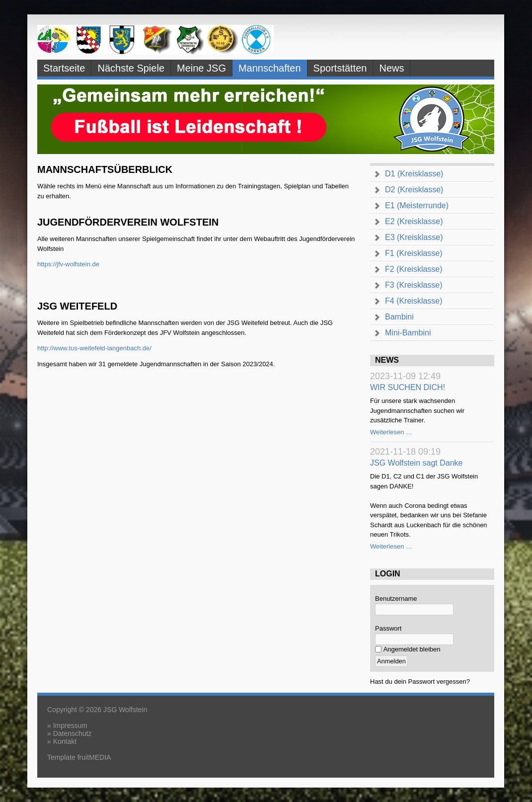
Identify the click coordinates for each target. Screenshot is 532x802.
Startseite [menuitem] (64, 68)
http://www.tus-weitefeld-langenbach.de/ (94, 348)
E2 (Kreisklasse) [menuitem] (414, 221)
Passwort (388, 628)
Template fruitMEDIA (79, 757)
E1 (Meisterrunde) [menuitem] (417, 205)
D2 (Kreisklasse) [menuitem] (414, 190)
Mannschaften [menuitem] (270, 68)
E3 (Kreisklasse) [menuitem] (414, 237)
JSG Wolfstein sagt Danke (416, 463)
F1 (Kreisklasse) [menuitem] (414, 253)
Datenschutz (73, 733)
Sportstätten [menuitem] (340, 68)
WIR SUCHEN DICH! (408, 387)
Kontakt (65, 741)
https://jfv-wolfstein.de (68, 264)
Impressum (70, 725)
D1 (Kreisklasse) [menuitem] (414, 174)
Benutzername (396, 599)
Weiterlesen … (391, 432)
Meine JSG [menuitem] (201, 68)
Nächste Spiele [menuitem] (131, 68)
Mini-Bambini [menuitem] (408, 333)
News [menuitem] (391, 68)
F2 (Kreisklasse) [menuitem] (414, 269)
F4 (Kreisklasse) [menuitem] (414, 301)
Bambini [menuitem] (399, 317)
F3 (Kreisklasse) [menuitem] (414, 285)
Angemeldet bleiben (412, 649)
